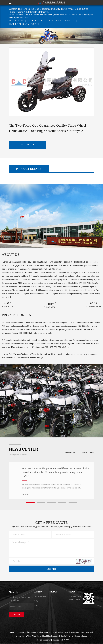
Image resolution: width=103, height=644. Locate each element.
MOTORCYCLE (16, 21)
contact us (28, 145)
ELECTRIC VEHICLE (51, 21)
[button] (30, 502)
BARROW (32, 21)
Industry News (88, 452)
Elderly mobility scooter (24, 24)
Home (12, 15)
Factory (36, 601)
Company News (68, 452)
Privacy (66, 640)
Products (19, 15)
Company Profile (40, 596)
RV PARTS (70, 21)
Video (36, 605)
